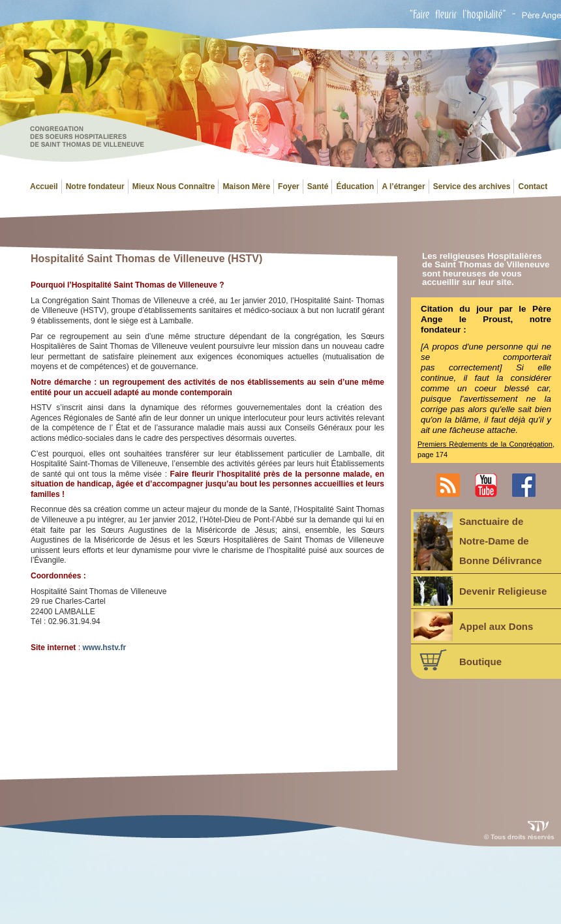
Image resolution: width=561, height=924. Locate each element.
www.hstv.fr (104, 648)
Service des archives (472, 186)
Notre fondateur (95, 186)
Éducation (355, 186)
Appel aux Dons (473, 626)
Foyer (289, 186)
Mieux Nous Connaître (174, 186)
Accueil (44, 186)
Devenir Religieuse (480, 591)
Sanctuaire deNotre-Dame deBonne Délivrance (478, 541)
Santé (318, 186)
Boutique (458, 660)
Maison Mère (246, 186)
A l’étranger (403, 186)
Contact (533, 186)
